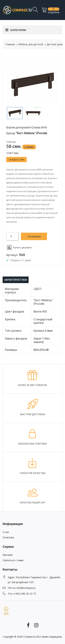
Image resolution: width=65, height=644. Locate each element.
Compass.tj (30, 637)
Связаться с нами (13, 560)
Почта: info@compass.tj (22, 588)
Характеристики (16, 280)
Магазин (8, 555)
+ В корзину (34, 236)
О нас (6, 532)
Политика (8, 537)
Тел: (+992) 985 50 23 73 (22, 594)
